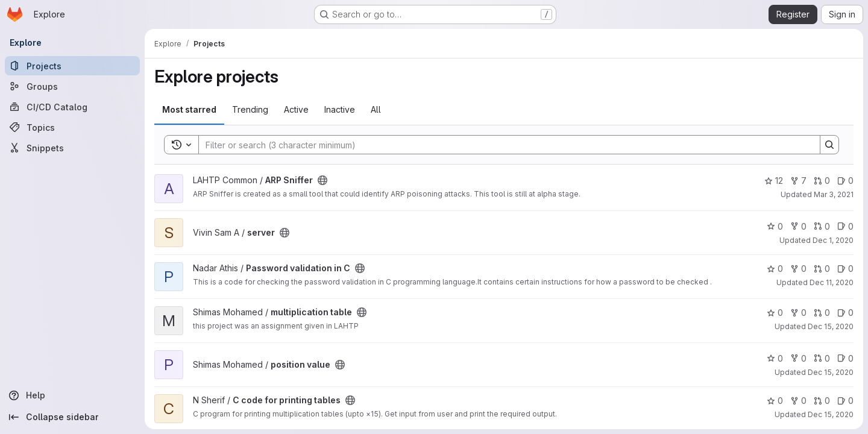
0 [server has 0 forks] (798, 226)
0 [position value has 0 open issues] (845, 358)
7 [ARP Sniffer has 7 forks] (798, 181)
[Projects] (72, 66)
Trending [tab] (250, 109)
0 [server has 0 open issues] (845, 226)
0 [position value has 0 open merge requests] (822, 358)
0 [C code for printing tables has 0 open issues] (845, 401)
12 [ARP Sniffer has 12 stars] (774, 181)
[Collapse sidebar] (72, 417)
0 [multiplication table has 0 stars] (775, 313)
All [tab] (376, 109)
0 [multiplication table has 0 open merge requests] (822, 313)
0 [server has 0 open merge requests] (822, 226)
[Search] (503, 145)
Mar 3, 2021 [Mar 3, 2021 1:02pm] (834, 194)
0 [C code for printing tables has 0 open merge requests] (822, 401)
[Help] (72, 395)
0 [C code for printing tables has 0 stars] (775, 401)
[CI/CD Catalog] (72, 107)
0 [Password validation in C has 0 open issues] (845, 269)
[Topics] (72, 127)
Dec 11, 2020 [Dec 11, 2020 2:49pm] (832, 282)
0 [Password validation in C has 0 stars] (775, 269)
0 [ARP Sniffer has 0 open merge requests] (822, 181)
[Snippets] (72, 148)
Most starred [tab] (189, 109)
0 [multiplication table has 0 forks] (798, 313)
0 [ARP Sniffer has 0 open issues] (845, 181)
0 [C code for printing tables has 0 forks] (798, 401)
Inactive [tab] (340, 109)
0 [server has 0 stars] (775, 226)
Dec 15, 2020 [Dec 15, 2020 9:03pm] (831, 414)
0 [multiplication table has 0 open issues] (845, 313)
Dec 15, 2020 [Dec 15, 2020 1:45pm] (831, 326)
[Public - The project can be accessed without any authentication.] (322, 180)
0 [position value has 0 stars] (775, 358)
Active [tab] (296, 109)
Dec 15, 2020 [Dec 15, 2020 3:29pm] (831, 372)
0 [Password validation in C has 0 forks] (798, 269)
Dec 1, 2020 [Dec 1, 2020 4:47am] (833, 240)
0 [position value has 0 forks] (798, 358)
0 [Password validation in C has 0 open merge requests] (822, 269)
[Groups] (72, 86)
